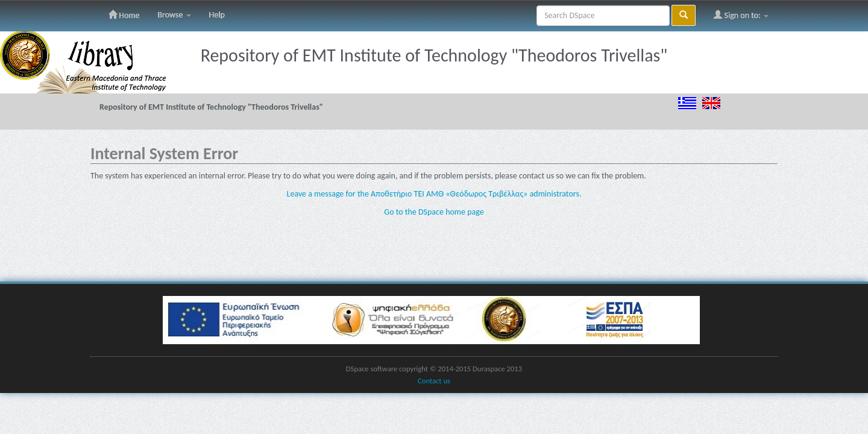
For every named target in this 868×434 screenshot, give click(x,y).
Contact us (434, 381)
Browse (174, 15)
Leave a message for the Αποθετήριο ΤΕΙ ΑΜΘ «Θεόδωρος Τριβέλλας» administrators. (434, 194)
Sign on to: (741, 15)
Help (217, 15)
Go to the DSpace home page (434, 212)
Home (124, 15)
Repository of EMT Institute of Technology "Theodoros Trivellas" (211, 107)
